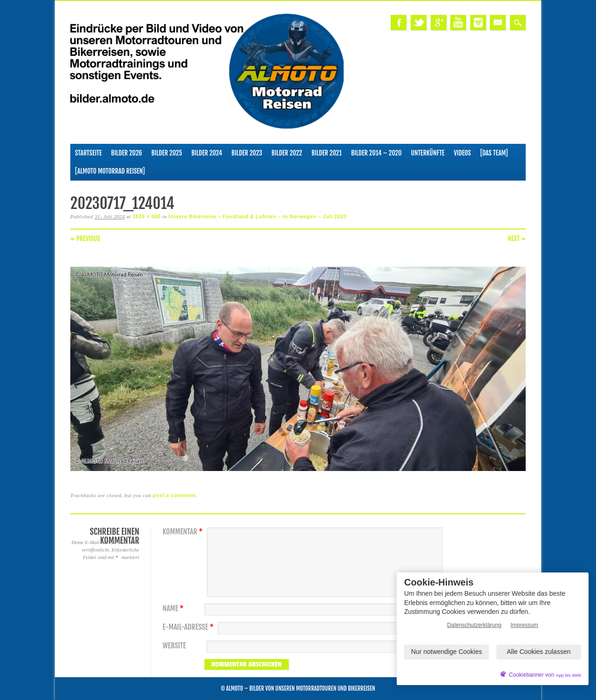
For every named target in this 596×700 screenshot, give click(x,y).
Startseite (88, 153)
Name (174, 609)
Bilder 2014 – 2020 (376, 153)
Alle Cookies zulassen (539, 652)
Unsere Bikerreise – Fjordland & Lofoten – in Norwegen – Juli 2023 (258, 216)
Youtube (458, 23)
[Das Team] (494, 153)
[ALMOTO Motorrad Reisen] (110, 171)
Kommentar (184, 532)
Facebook (399, 23)
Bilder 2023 (247, 153)
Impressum (525, 625)
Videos (463, 153)
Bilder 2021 (327, 153)
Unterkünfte (428, 153)
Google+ (439, 23)
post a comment (174, 495)
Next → (517, 239)
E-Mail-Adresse (189, 627)
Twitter (419, 23)
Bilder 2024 (207, 153)
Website (174, 646)
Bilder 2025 (167, 153)
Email (498, 23)
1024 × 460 (146, 216)
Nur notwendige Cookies (447, 652)
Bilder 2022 (287, 153)
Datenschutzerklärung (474, 625)
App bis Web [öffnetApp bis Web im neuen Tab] (569, 675)
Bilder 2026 (127, 153)
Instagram (478, 23)
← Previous (85, 239)
